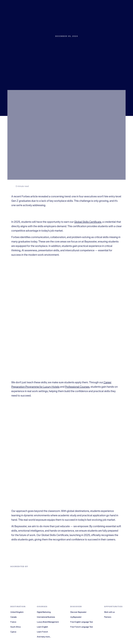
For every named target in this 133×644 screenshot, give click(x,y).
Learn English (42, 627)
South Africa (15, 627)
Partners (108, 617)
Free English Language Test (82, 622)
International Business (46, 617)
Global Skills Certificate (88, 222)
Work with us (109, 612)
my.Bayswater (76, 617)
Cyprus (13, 632)
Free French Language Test (82, 627)
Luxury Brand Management (48, 622)
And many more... (44, 637)
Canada (13, 617)
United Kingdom (17, 612)
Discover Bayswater (78, 612)
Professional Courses (77, 387)
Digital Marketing (44, 612)
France (13, 622)
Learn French (42, 632)
